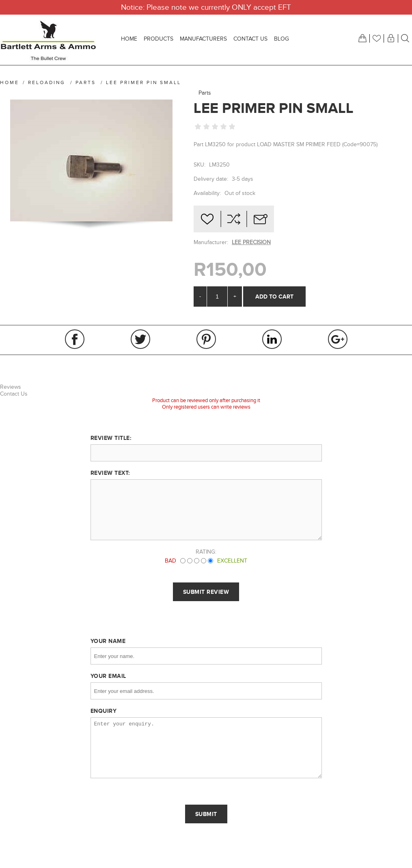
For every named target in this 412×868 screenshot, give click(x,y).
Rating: (206, 552)
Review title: (111, 438)
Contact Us (14, 394)
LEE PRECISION (251, 242)
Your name (108, 641)
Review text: (110, 473)
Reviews (11, 387)
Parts (205, 93)
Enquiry (104, 711)
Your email (108, 676)
